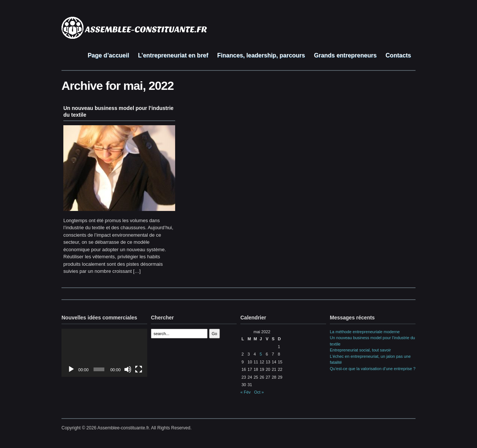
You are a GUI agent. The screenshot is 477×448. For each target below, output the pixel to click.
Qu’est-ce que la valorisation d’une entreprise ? (373, 369)
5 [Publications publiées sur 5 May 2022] (261, 354)
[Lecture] (71, 369)
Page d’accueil (108, 55)
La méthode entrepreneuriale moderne (365, 332)
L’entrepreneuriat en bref (173, 55)
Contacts (398, 55)
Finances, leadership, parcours (261, 55)
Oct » (259, 392)
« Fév (246, 392)
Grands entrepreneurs (345, 55)
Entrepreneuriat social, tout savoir (360, 350)
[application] (104, 353)
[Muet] (128, 369)
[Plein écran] (139, 369)
